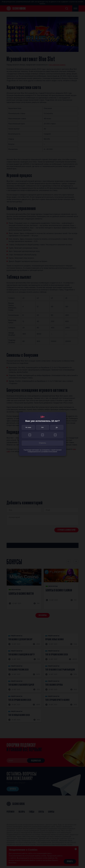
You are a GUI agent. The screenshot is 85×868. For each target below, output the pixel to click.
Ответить (42, 443)
